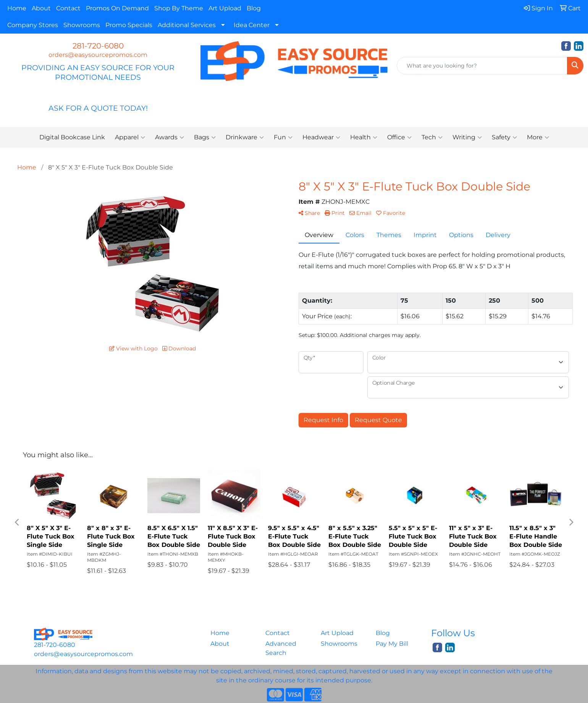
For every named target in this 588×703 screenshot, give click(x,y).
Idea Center (252, 25)
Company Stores (33, 25)
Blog (254, 8)
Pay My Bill (392, 644)
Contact (68, 8)
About (41, 8)
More (538, 137)
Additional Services (187, 25)
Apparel (130, 137)
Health (364, 137)
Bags (205, 137)
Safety (504, 137)
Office (399, 137)
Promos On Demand (117, 8)
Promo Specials (129, 25)
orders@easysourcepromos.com (98, 55)
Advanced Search (281, 648)
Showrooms (82, 25)
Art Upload (225, 8)
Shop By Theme (179, 8)
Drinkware (245, 137)
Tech (432, 137)
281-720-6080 (98, 46)
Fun (283, 137)
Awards (170, 137)
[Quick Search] (482, 66)
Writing (467, 137)
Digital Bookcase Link (72, 137)
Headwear (321, 137)
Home (17, 8)
